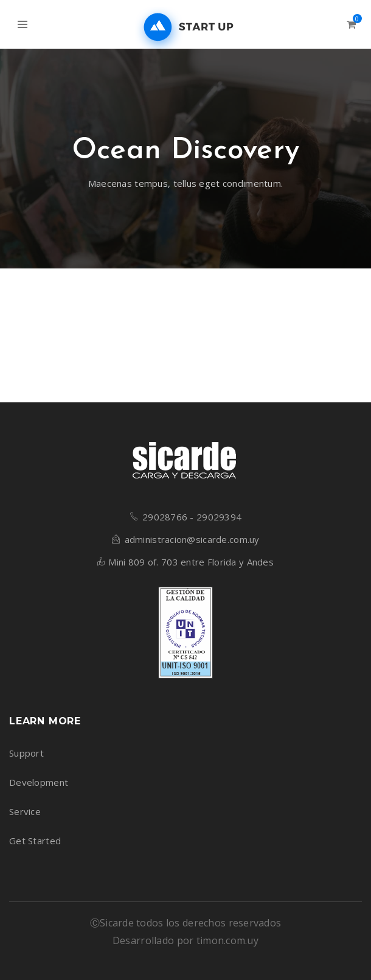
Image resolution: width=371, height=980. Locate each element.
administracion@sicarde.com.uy (192, 539)
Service (25, 811)
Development (39, 782)
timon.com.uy (227, 940)
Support (26, 753)
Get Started (35, 841)
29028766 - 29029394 (192, 517)
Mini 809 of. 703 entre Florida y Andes (191, 562)
